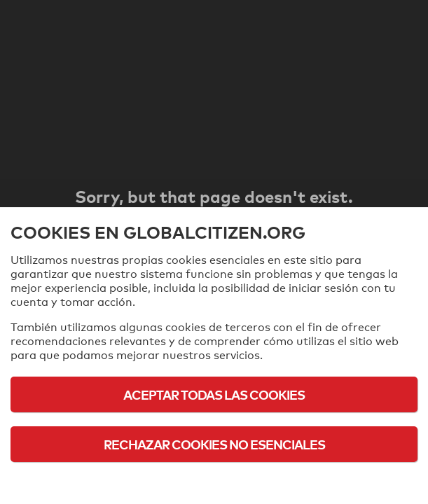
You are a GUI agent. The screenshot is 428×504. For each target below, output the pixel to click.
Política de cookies (214, 483)
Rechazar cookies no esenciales (214, 444)
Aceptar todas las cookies (214, 394)
